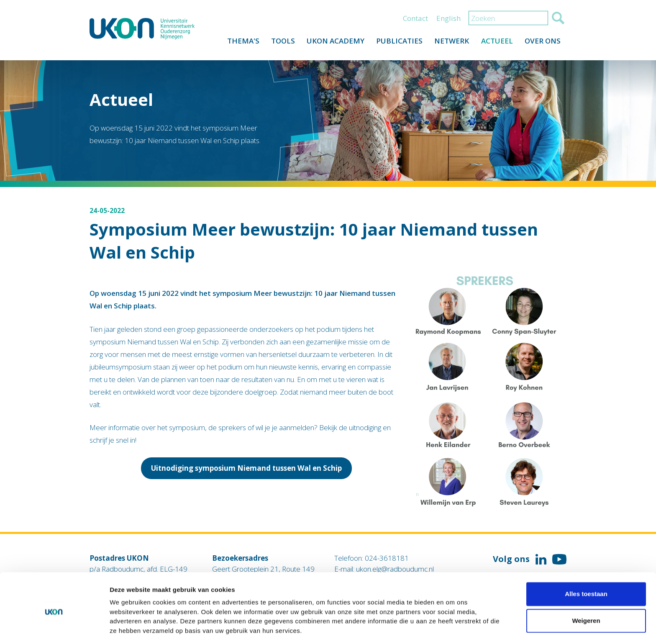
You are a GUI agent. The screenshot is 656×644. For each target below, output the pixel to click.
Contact (415, 19)
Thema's (238, 42)
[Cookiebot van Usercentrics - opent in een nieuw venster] (54, 628)
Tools (279, 42)
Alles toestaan (586, 564)
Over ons (542, 42)
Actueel (496, 42)
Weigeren (586, 591)
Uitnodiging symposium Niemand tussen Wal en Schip (246, 468)
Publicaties (397, 42)
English (448, 19)
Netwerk (450, 42)
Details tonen (452, 627)
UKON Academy (332, 42)
